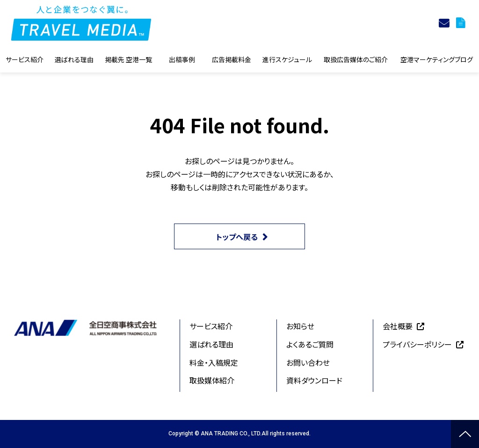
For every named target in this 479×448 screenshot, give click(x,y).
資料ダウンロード (462, 23)
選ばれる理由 (74, 59)
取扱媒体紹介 (212, 380)
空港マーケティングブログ (437, 59)
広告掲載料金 (232, 59)
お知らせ (300, 326)
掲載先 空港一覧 (128, 59)
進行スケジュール (287, 59)
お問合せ (445, 23)
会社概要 (398, 326)
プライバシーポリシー (417, 344)
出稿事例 (182, 59)
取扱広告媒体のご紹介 (356, 59)
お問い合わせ (308, 362)
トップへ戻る (237, 237)
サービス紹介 (25, 59)
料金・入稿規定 (214, 362)
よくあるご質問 (310, 344)
